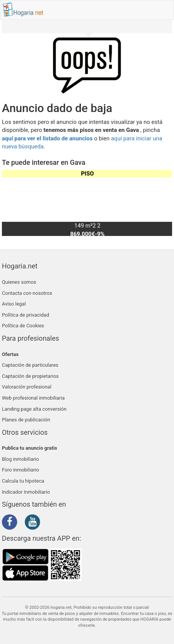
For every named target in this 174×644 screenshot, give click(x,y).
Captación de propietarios (30, 376)
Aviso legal (14, 304)
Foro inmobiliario (20, 470)
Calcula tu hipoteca (23, 481)
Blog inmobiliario (20, 459)
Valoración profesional (27, 387)
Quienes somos (19, 282)
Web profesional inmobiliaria (33, 398)
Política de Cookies (23, 326)
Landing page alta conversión (34, 409)
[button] (163, 203)
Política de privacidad (26, 315)
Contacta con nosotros (27, 293)
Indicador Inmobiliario (26, 492)
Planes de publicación (26, 420)
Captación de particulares (30, 365)
